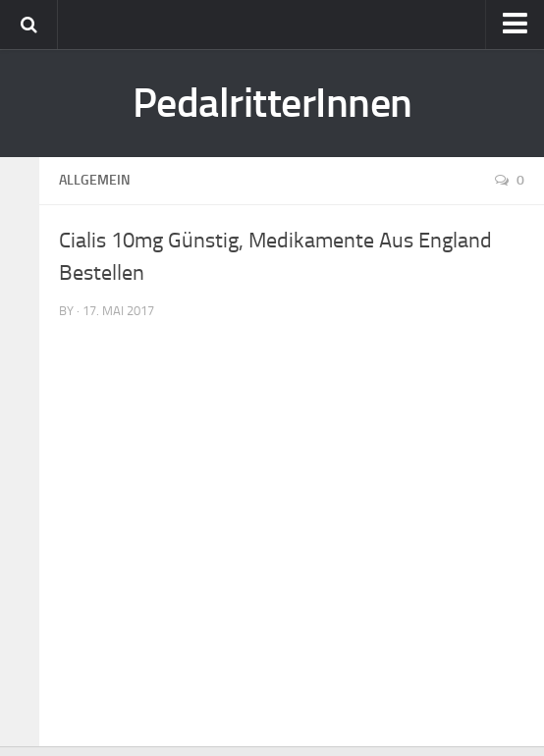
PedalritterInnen (272, 103)
